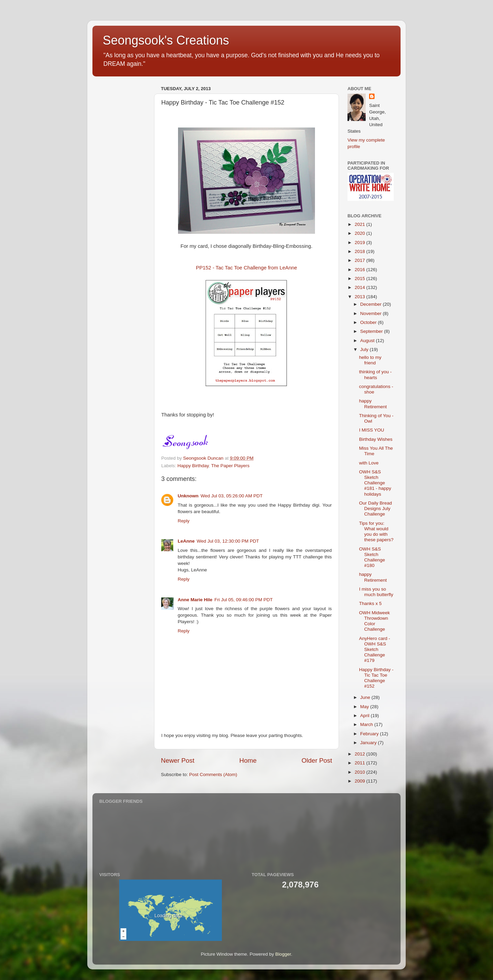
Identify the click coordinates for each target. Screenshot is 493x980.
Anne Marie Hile (195, 600)
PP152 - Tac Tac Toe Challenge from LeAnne (246, 268)
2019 (361, 243)
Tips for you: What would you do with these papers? (376, 532)
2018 (361, 251)
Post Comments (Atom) (213, 775)
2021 (361, 224)
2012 (361, 754)
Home (248, 760)
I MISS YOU (372, 430)
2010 (361, 772)
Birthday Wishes (376, 439)
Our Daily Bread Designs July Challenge (376, 509)
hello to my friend (370, 360)
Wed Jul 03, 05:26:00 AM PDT (232, 496)
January (369, 743)
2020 (361, 233)
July (365, 349)
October (369, 322)
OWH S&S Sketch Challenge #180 (372, 557)
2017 (361, 260)
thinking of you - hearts (375, 374)
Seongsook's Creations (166, 40)
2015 (361, 279)
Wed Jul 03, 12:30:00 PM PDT (228, 541)
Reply (184, 521)
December (371, 304)
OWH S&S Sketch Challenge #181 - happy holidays (375, 483)
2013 (361, 297)
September (372, 331)
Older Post (317, 760)
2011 (361, 763)
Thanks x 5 (370, 603)
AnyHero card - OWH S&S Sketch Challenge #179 (375, 650)
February (370, 734)
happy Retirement (373, 404)
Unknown (188, 496)
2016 (361, 270)
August (368, 341)
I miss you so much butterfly (376, 592)
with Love (369, 463)
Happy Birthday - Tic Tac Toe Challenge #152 (376, 678)
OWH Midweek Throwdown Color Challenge (375, 621)
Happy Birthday (193, 466)
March (367, 724)
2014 (361, 287)
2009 (361, 781)
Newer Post (178, 760)
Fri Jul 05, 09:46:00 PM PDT (243, 600)
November (371, 313)
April (365, 716)
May (365, 707)
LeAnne (186, 541)
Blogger (283, 954)
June (366, 697)
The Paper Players (230, 466)
